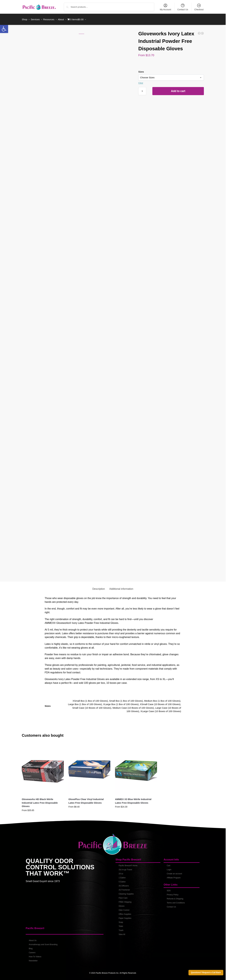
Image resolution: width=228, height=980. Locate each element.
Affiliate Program (174, 876)
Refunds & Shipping (175, 897)
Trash (121, 929)
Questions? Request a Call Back (206, 973)
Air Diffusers (124, 884)
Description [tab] (99, 587)
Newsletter (33, 959)
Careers (32, 951)
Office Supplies (125, 912)
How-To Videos (35, 955)
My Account (165, 7)
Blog (31, 947)
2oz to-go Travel (125, 868)
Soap (121, 921)
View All (122, 933)
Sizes (141, 70)
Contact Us (183, 7)
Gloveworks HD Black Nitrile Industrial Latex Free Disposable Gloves (40, 801)
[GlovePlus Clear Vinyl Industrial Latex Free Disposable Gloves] (199, 32)
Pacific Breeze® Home (128, 864)
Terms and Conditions (176, 901)
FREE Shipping (125, 900)
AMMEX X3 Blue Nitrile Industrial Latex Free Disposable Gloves (133, 799)
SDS (169, 889)
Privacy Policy (173, 893)
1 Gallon (122, 876)
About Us (33, 939)
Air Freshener (124, 888)
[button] (4, 29)
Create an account (174, 872)
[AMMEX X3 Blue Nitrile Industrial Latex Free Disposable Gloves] (202, 32)
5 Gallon (122, 880)
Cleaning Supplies (126, 892)
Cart (168, 864)
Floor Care (123, 896)
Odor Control (124, 908)
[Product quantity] (142, 89)
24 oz (121, 872)
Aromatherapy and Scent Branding (43, 943)
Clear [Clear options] (141, 81)
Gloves (121, 904)
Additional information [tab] (121, 587)
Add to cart (178, 89)
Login (169, 868)
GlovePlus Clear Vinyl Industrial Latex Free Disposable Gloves (86, 799)
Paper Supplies (125, 916)
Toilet (121, 925)
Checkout (199, 7)
